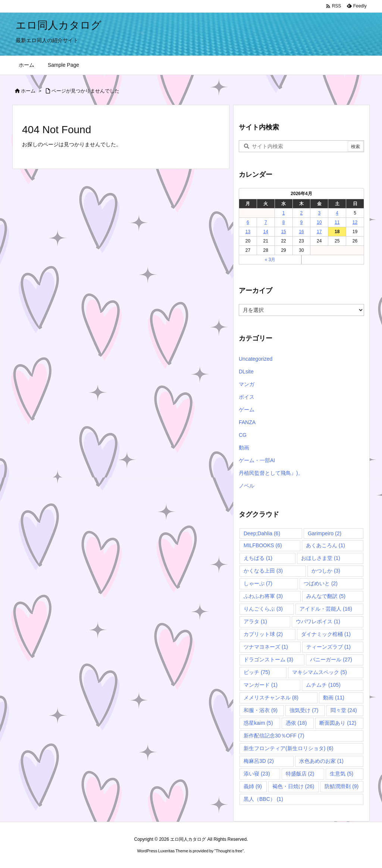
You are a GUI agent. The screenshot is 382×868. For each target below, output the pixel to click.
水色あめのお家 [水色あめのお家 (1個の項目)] (321, 761)
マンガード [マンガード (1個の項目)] (261, 685)
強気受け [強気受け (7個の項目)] (304, 710)
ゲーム (247, 410)
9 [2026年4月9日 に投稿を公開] (302, 222)
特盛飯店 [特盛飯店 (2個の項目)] (300, 774)
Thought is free (229, 851)
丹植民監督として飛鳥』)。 (271, 473)
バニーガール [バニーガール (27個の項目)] (331, 659)
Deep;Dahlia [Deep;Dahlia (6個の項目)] (262, 533)
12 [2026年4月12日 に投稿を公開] (355, 222)
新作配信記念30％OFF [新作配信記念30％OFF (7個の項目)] (274, 736)
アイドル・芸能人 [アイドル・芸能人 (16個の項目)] (326, 609)
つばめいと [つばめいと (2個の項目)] (321, 583)
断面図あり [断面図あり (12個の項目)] (338, 723)
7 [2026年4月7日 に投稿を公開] (266, 222)
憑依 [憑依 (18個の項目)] (296, 723)
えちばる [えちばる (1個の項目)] (258, 558)
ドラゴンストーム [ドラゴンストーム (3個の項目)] (268, 659)
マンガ (247, 384)
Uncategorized (256, 359)
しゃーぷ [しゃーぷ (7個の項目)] (258, 583)
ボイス (247, 397)
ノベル (247, 486)
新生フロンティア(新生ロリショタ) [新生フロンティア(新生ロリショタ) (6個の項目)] (288, 748)
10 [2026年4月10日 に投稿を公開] (319, 222)
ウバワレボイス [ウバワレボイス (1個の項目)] (318, 621)
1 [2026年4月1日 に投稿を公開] (284, 213)
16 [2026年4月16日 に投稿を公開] (301, 232)
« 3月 (270, 260)
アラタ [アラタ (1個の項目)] (255, 621)
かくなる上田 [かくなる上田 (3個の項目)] (263, 571)
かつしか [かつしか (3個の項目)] (326, 571)
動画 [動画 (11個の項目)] (334, 698)
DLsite (246, 372)
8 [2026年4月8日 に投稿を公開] (284, 222)
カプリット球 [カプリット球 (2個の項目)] (263, 634)
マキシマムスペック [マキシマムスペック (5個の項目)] (320, 672)
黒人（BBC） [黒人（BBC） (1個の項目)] (263, 799)
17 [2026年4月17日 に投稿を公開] (319, 232)
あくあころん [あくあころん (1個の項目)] (325, 545)
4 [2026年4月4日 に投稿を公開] (337, 213)
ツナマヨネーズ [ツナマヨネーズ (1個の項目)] (266, 647)
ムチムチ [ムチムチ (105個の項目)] (323, 685)
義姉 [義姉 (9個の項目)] (253, 786)
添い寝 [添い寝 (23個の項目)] (257, 774)
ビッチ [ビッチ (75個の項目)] (257, 672)
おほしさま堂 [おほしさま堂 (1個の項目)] (321, 558)
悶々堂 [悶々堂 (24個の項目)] (344, 710)
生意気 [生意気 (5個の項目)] (342, 774)
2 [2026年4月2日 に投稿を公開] (302, 213)
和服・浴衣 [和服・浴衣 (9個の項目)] (261, 710)
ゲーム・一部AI (257, 460)
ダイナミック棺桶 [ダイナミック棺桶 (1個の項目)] (326, 634)
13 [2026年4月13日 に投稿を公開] (248, 232)
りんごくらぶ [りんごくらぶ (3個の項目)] (263, 609)
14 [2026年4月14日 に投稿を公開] (266, 232)
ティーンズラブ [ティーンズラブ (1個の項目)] (328, 647)
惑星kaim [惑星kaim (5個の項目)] (258, 723)
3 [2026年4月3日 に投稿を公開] (319, 213)
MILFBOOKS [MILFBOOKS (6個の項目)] (263, 545)
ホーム (28, 91)
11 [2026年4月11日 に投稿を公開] (337, 222)
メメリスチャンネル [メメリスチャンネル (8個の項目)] (271, 698)
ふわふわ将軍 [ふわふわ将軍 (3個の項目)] (263, 596)
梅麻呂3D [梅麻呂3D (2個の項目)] (259, 761)
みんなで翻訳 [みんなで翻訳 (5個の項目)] (326, 596)
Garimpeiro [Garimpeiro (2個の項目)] (325, 533)
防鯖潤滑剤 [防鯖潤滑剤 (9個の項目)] (342, 786)
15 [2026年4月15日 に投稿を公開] (283, 232)
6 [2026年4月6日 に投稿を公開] (248, 222)
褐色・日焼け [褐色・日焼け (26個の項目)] (293, 786)
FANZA (247, 422)
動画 (244, 448)
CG (243, 435)
